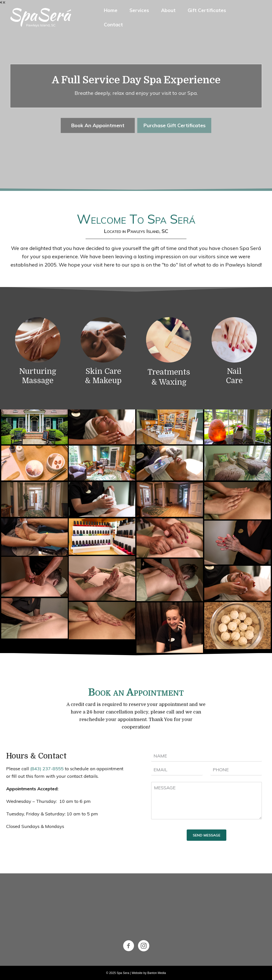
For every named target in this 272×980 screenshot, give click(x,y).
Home (111, 10)
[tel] (236, 770)
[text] (207, 756)
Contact (113, 25)
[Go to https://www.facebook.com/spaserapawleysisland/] (129, 946)
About (168, 10)
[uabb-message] (207, 801)
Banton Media (157, 973)
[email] (177, 770)
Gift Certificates (207, 10)
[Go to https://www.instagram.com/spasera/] (144, 946)
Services (139, 10)
